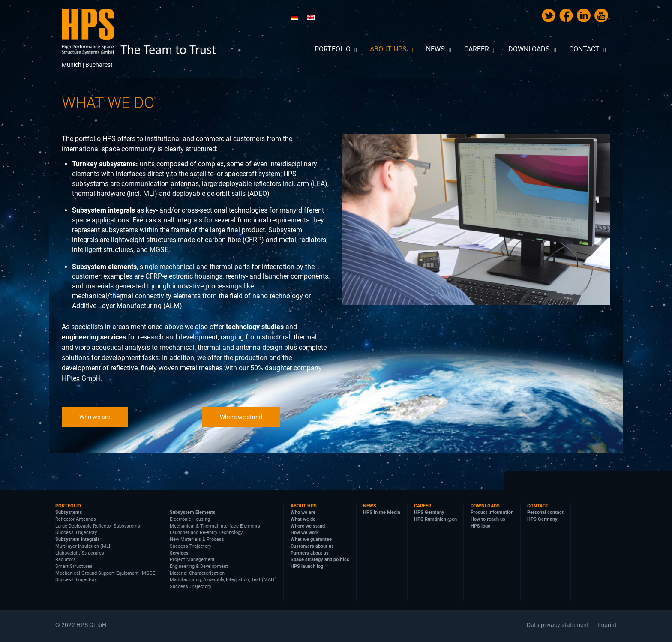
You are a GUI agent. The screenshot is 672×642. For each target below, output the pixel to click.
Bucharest (99, 65)
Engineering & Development (199, 566)
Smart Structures (74, 566)
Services (179, 553)
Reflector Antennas (76, 519)
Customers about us (312, 546)
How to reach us (488, 519)
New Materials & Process (197, 539)
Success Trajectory (76, 532)
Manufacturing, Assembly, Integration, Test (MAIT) (223, 580)
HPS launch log (307, 566)
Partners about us (310, 553)
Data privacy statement (558, 625)
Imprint (607, 625)
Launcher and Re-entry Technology (206, 532)
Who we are (95, 417)
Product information (492, 512)
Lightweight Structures (80, 553)
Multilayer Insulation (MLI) (84, 546)
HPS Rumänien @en (435, 519)
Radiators (66, 559)
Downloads (485, 506)
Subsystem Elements (193, 512)
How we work (305, 532)
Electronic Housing (190, 519)
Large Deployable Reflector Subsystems (98, 526)
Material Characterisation (197, 573)
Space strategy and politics (320, 559)
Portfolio (68, 506)
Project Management (192, 559)
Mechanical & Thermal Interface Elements (215, 526)
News (370, 506)
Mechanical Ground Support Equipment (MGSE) (106, 573)
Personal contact (545, 512)
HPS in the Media (382, 512)
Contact (538, 506)
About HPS (304, 506)
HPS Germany (429, 512)
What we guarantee (311, 539)
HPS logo (480, 526)
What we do (303, 519)
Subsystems (69, 512)
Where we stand (241, 417)
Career (423, 506)
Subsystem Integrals (78, 539)
